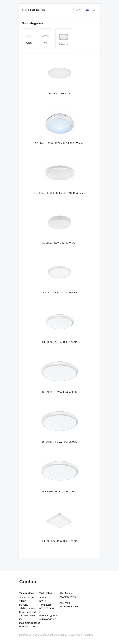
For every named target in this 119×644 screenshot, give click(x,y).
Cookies (89, 635)
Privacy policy (76, 635)
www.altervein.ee (69, 606)
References (25, 635)
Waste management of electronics (50, 635)
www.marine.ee (68, 597)
